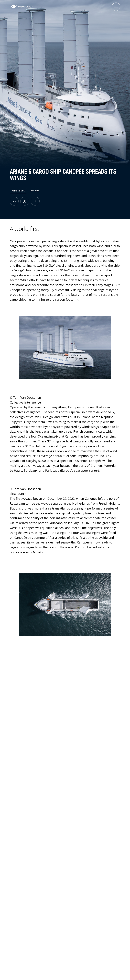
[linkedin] (14, 201)
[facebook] (35, 201)
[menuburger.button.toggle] (116, 7)
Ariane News (18, 191)
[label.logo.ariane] (21, 8)
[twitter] (25, 201)
